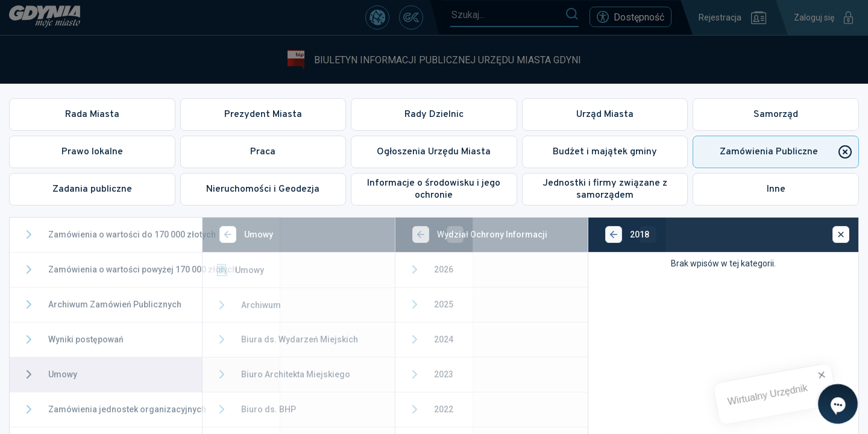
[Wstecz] (251, 234)
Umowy (262, 270)
